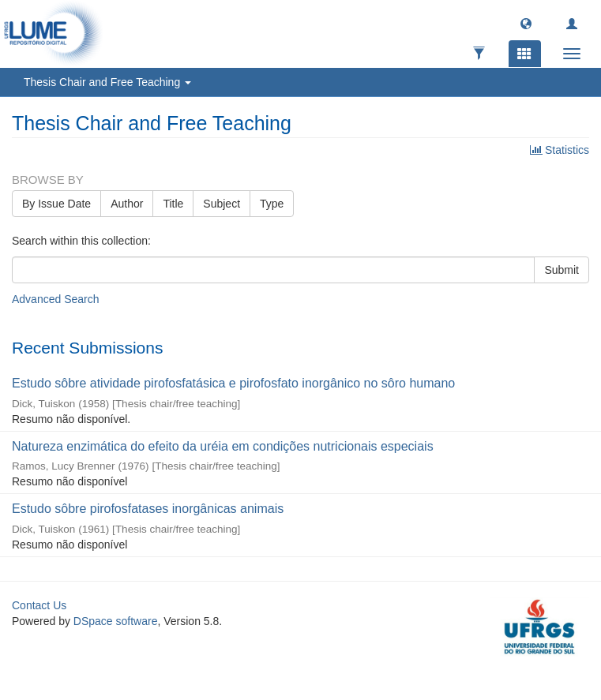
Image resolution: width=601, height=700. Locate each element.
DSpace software (116, 621)
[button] (526, 23)
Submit (562, 270)
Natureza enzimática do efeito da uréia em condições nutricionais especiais (223, 446)
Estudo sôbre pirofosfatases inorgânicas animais (148, 509)
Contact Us (39, 605)
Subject (222, 204)
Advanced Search (56, 299)
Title (173, 204)
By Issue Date (56, 204)
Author (127, 204)
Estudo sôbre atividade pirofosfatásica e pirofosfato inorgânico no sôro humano (233, 383)
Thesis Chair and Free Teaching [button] (107, 82)
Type (272, 204)
